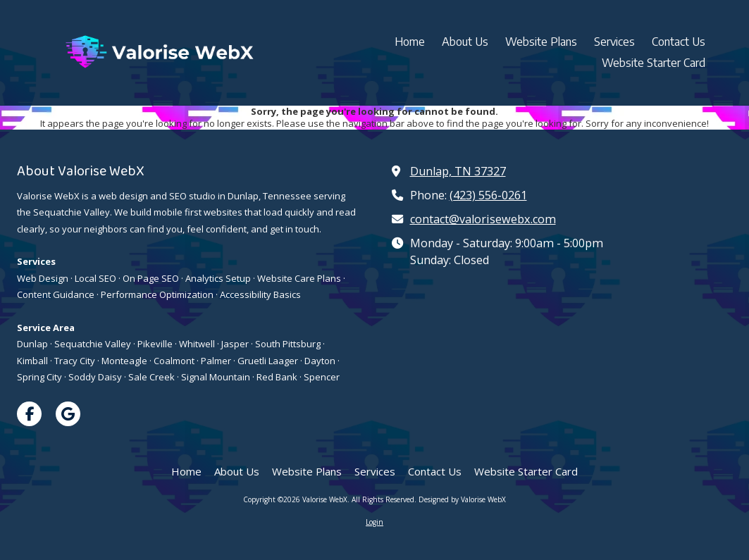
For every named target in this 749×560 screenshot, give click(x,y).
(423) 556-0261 (488, 195)
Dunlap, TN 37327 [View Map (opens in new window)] (458, 171)
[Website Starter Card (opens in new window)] (654, 63)
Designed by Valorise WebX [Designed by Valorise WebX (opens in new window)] (462, 499)
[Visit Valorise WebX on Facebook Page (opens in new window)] (29, 414)
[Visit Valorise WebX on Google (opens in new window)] (68, 414)
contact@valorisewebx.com (483, 219)
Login (374, 522)
